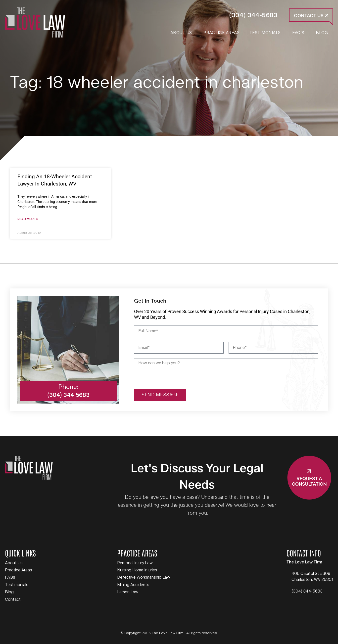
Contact (13, 599)
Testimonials (17, 585)
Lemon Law (128, 592)
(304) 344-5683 (253, 15)
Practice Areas (19, 570)
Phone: (68, 387)
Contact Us (311, 16)
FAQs (10, 577)
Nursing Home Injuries (137, 570)
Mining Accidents (133, 585)
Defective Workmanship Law (144, 577)
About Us (14, 563)
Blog (9, 592)
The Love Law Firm (35, 23)
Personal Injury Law (135, 563)
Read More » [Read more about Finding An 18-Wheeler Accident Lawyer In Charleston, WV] (28, 219)
